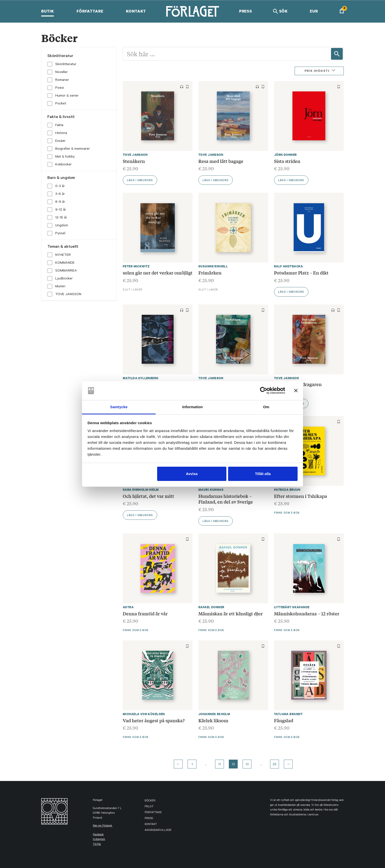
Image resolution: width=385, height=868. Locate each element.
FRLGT (149, 807)
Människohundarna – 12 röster (307, 613)
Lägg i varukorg (140, 181)
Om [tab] (266, 407)
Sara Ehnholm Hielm (141, 490)
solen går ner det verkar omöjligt (158, 273)
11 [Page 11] (220, 765)
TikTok (97, 845)
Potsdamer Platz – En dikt (301, 273)
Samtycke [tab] (119, 407)
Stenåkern (134, 161)
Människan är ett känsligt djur (231, 613)
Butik (48, 11)
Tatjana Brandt (288, 714)
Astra (128, 607)
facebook (98, 835)
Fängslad (284, 720)
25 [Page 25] (275, 765)
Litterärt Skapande (292, 607)
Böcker (150, 801)
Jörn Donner (285, 155)
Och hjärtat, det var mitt (148, 496)
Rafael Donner (211, 607)
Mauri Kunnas (211, 490)
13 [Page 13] (247, 765)
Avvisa (192, 474)
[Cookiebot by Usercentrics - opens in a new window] (264, 391)
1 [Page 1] (192, 765)
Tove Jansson (135, 155)
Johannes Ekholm (214, 714)
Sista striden (287, 161)
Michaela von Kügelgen (144, 714)
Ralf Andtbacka (289, 266)
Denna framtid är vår (145, 613)
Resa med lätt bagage (221, 161)
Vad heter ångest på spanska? (154, 720)
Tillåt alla (263, 474)
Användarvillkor (158, 831)
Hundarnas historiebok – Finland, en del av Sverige (226, 499)
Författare (90, 11)
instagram (99, 840)
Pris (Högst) (317, 71)
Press (246, 11)
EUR (314, 11)
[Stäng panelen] (296, 391)
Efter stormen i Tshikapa (301, 496)
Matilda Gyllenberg (141, 378)
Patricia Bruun (287, 490)
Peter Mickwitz (136, 266)
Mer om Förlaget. (103, 826)
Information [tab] (192, 407)
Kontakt (136, 11)
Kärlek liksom (213, 720)
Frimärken (210, 273)
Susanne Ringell (213, 266)
